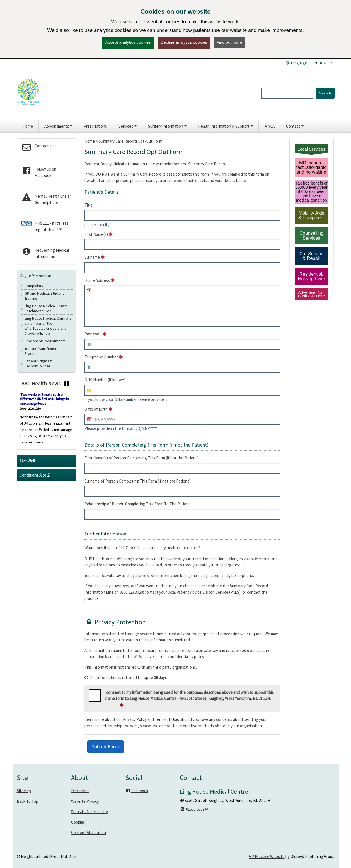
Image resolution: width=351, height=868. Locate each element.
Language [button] (296, 63)
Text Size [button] (324, 63)
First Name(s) (96, 234)
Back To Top (27, 801)
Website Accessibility (89, 812)
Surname (92, 257)
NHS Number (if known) (105, 380)
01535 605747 (194, 809)
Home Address (97, 280)
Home (90, 141)
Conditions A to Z (35, 475)
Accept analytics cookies (128, 42)
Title (89, 205)
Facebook (137, 791)
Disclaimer (80, 791)
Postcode (93, 334)
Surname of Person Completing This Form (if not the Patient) (137, 481)
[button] (58, 126)
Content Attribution (89, 832)
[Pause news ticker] (67, 384)
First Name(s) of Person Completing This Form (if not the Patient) (141, 458)
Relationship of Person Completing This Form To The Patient (137, 504)
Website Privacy (85, 801)
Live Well (27, 461)
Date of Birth (96, 409)
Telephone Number (101, 357)
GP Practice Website (267, 856)
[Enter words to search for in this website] (287, 93)
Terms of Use (166, 719)
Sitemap (24, 791)
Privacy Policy (135, 719)
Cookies (78, 822)
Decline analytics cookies (184, 42)
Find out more (229, 42)
